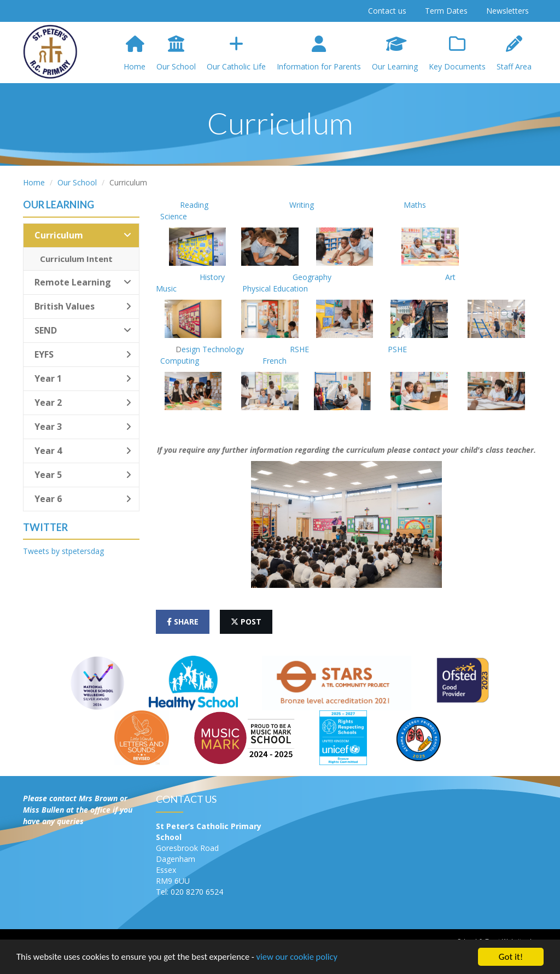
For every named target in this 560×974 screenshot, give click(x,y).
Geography (312, 277)
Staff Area (514, 54)
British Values (83, 306)
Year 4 (83, 451)
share (183, 622)
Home (135, 54)
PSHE (398, 349)
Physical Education (274, 288)
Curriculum (83, 235)
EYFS (83, 354)
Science (174, 216)
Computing (181, 361)
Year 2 (83, 403)
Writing (303, 205)
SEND (83, 330)
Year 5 (83, 475)
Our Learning (395, 54)
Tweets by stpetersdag (63, 551)
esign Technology (215, 349)
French (276, 361)
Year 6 (83, 499)
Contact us (387, 11)
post (246, 622)
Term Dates (446, 11)
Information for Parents (319, 54)
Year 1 (83, 378)
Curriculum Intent (76, 259)
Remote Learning (83, 282)
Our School (176, 54)
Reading (194, 205)
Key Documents (457, 54)
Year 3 (83, 427)
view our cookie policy (306, 961)
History (210, 277)
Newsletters (507, 11)
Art (451, 277)
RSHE (299, 349)
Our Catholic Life (236, 54)
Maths (399, 205)
